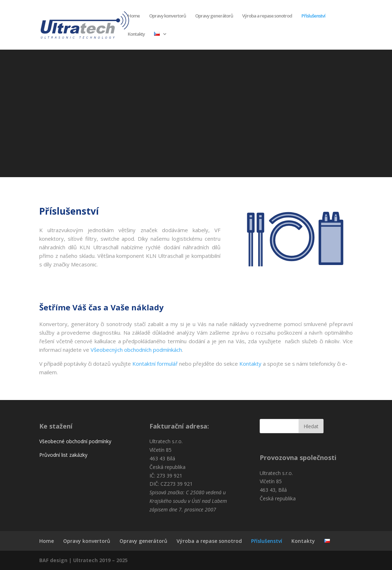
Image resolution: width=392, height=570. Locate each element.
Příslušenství (313, 16)
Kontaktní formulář (155, 364)
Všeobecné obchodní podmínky (75, 441)
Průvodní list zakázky (63, 455)
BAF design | (56, 560)
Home (134, 16)
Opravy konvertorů (167, 16)
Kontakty (136, 34)
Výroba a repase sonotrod (267, 16)
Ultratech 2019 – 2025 (100, 560)
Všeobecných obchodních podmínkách (136, 350)
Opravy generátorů (214, 16)
